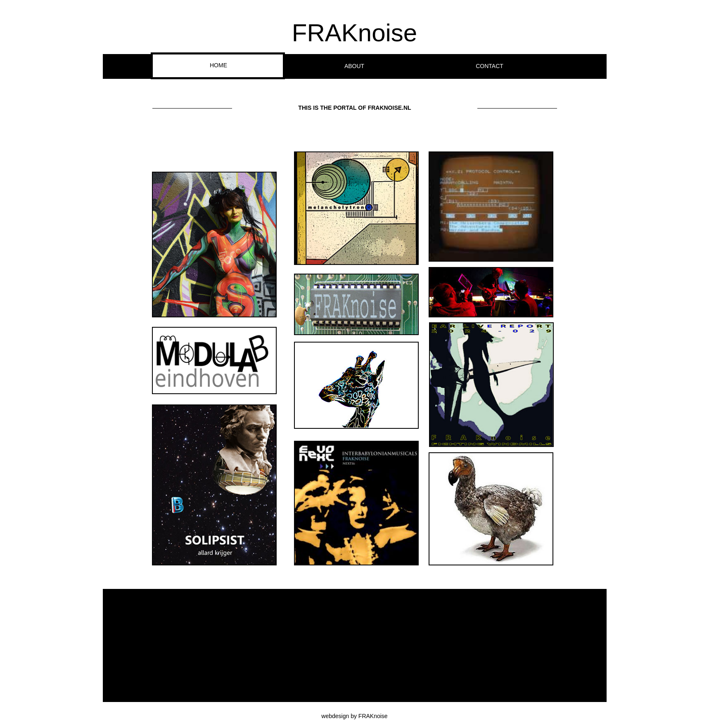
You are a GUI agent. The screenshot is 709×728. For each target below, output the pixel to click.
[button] (214, 245)
